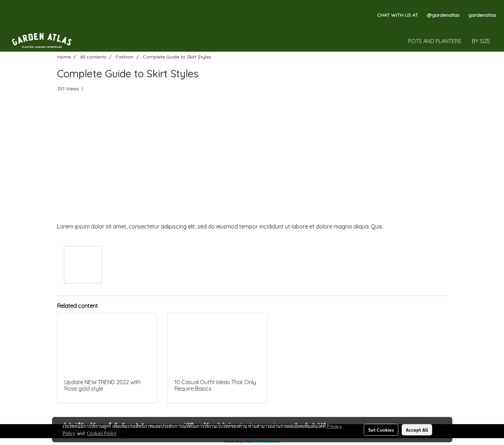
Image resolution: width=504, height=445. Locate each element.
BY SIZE (481, 41)
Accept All (417, 430)
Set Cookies (381, 430)
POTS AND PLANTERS (435, 41)
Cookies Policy (102, 433)
